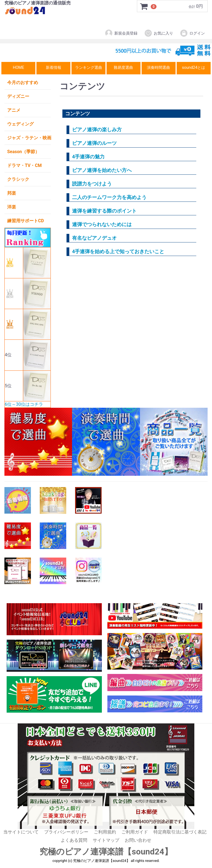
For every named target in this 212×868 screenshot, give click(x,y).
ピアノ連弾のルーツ (94, 143)
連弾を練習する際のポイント (104, 211)
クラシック (18, 179)
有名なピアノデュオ (94, 238)
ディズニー (18, 96)
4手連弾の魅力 (88, 157)
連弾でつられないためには (102, 224)
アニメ (14, 110)
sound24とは (194, 68)
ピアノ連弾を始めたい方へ (102, 170)
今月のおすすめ (23, 83)
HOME (18, 68)
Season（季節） (23, 152)
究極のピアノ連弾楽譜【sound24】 (106, 852)
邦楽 (12, 193)
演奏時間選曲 (158, 68)
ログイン (192, 33)
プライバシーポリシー (66, 832)
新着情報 (54, 68)
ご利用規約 (105, 832)
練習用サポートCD (26, 221)
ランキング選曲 (89, 68)
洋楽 (12, 207)
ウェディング (20, 124)
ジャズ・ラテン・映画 (29, 138)
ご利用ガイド (135, 832)
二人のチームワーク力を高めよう (109, 197)
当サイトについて (21, 832)
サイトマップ (106, 840)
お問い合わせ (138, 840)
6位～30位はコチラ (24, 404)
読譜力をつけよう (92, 184)
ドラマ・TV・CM (24, 165)
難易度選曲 (123, 68)
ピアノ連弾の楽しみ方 (97, 130)
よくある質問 (74, 840)
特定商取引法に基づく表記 (180, 832)
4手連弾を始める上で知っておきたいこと (118, 251)
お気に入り (159, 33)
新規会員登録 (121, 33)
